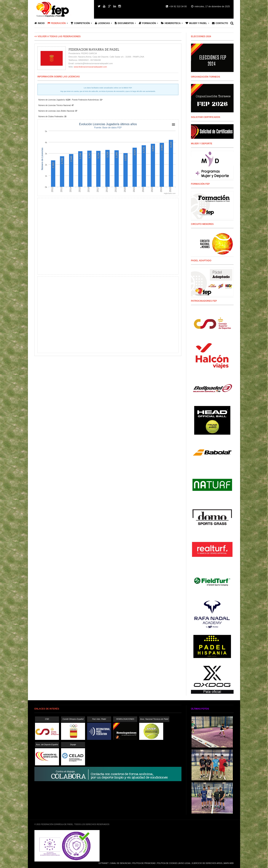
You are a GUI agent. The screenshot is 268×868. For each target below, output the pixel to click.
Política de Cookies (167, 863)
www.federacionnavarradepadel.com (90, 67)
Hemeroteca (171, 23)
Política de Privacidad (144, 863)
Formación (147, 23)
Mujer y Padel (196, 23)
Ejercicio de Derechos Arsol (207, 863)
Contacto (220, 23)
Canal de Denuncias (120, 863)
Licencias (102, 23)
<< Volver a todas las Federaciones (58, 36)
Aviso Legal (184, 863)
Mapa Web (229, 863)
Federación (57, 23)
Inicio (40, 23)
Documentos (124, 23)
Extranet (104, 863)
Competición (80, 23)
